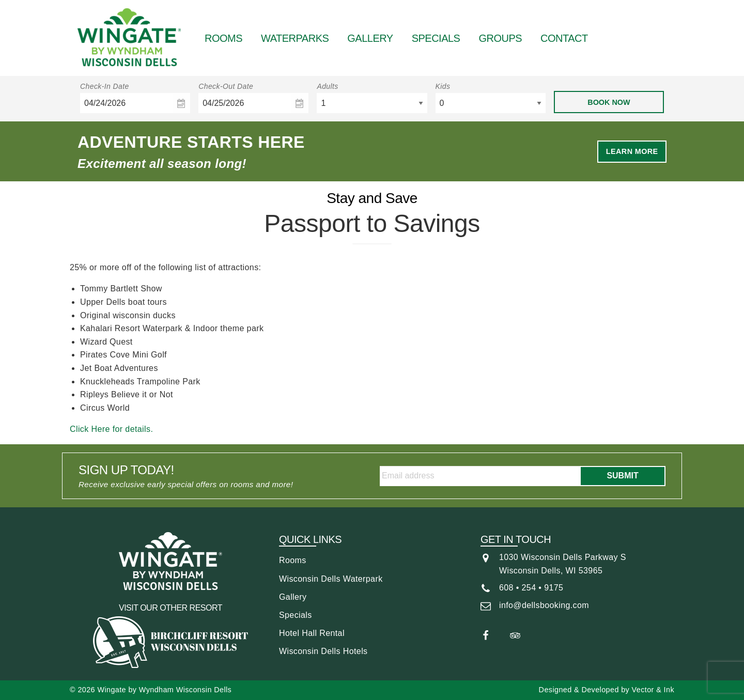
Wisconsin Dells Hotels (323, 651)
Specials (436, 38)
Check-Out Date (226, 86)
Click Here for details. (111, 429)
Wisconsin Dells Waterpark (331, 579)
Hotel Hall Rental (312, 633)
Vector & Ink (653, 690)
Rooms (223, 38)
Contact (564, 38)
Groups (500, 38)
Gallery (370, 38)
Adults (327, 86)
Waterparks (295, 38)
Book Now (609, 102)
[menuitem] (223, 38)
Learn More (632, 151)
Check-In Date (105, 86)
